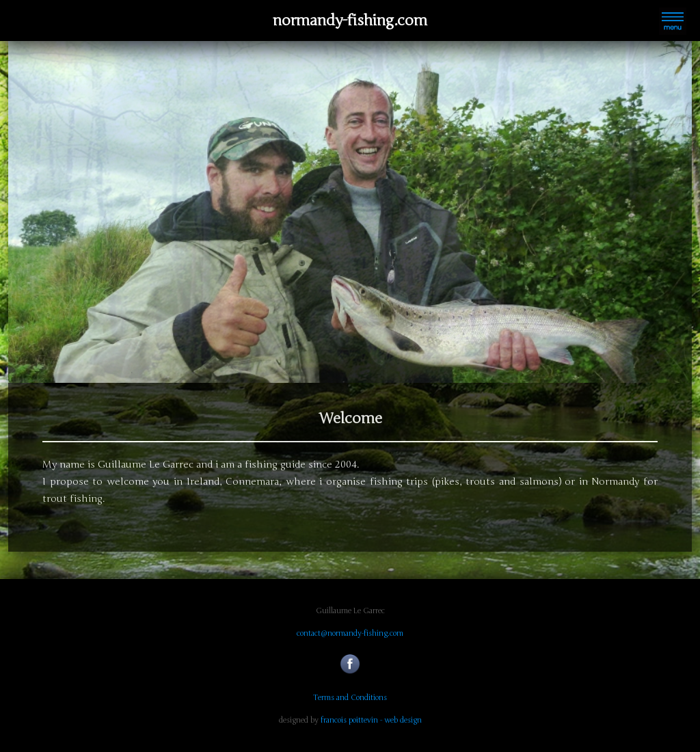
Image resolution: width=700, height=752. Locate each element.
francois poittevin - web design (371, 720)
